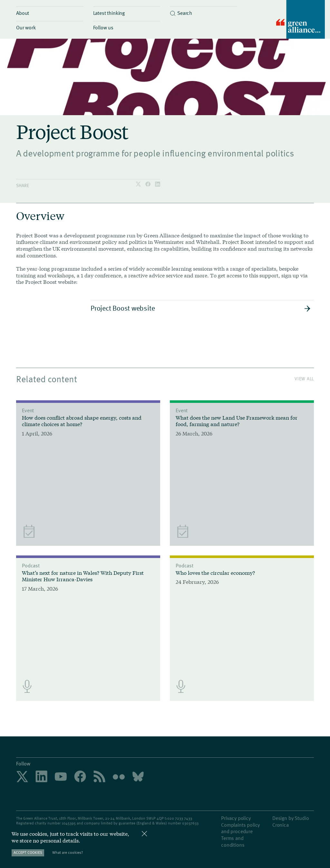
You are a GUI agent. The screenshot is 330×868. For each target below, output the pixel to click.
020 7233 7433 (180, 818)
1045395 (69, 823)
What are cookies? (68, 852)
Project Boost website (201, 308)
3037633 (191, 823)
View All (304, 379)
